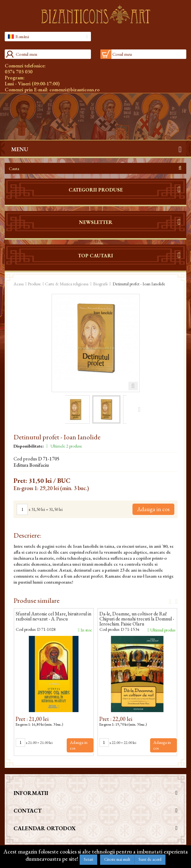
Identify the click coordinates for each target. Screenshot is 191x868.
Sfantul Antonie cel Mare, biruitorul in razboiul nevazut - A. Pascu (53, 617)
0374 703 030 (19, 72)
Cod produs (25, 459)
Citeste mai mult (117, 859)
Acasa (19, 284)
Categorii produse (96, 190)
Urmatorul (139, 409)
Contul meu (26, 54)
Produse (34, 284)
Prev (168, 601)
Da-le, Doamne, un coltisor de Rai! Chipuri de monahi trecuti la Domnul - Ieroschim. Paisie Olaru (137, 619)
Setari (88, 859)
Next (174, 601)
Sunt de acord (150, 859)
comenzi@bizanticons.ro (75, 90)
